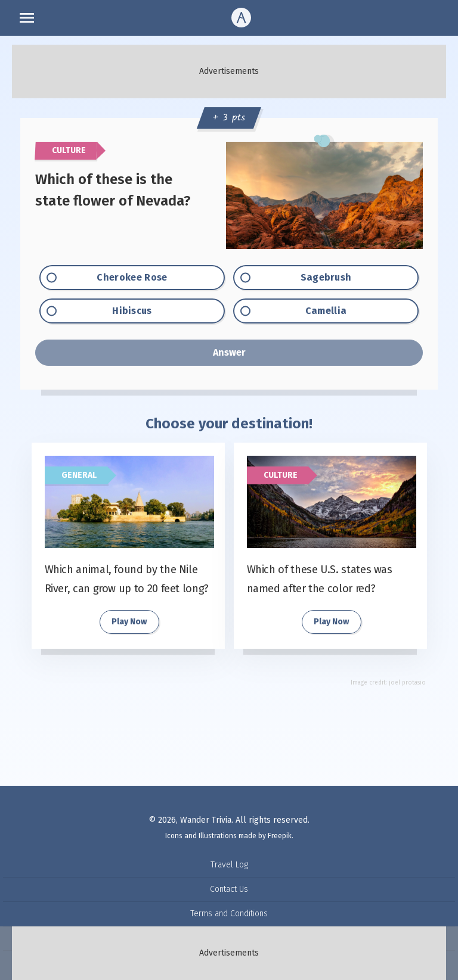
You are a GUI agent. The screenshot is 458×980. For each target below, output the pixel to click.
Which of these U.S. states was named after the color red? (320, 579)
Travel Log (229, 865)
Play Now (129, 622)
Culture (281, 475)
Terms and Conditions (229, 914)
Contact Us (229, 889)
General (79, 475)
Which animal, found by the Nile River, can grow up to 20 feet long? (127, 579)
